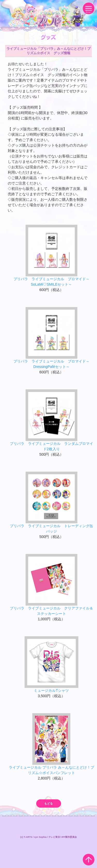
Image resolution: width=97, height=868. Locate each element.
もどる (48, 803)
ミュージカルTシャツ (51, 690)
